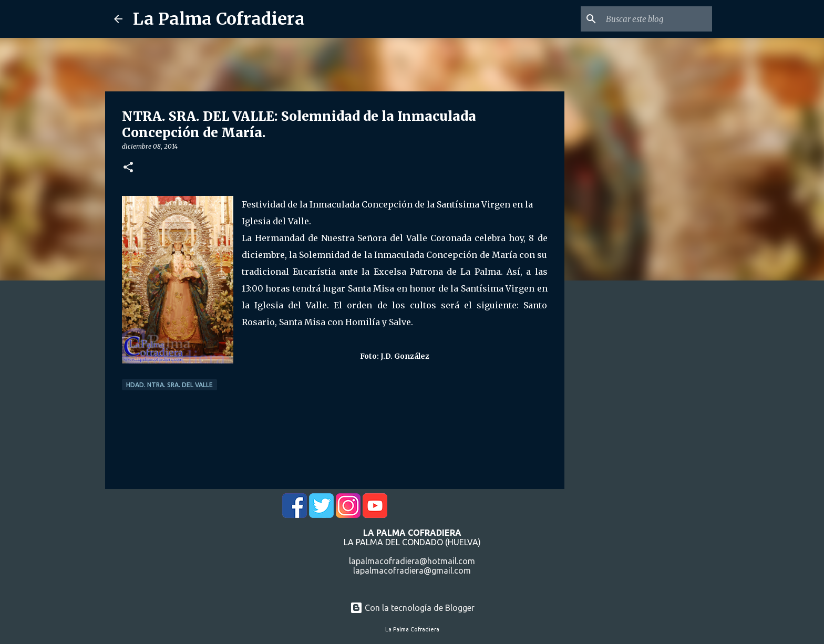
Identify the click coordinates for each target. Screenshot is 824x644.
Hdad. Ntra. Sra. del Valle (169, 385)
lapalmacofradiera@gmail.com (412, 570)
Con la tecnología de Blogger (412, 608)
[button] (128, 168)
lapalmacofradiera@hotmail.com (412, 561)
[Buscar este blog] (657, 19)
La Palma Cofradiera (219, 19)
